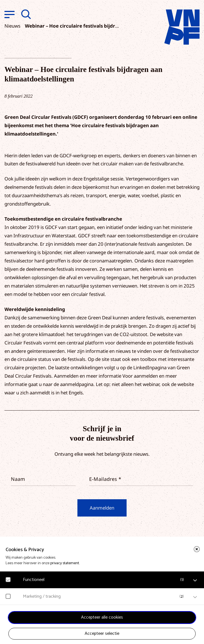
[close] (197, 549)
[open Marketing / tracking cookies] (195, 597)
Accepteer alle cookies (102, 617)
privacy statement (65, 563)
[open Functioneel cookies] (195, 580)
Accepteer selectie (102, 634)
